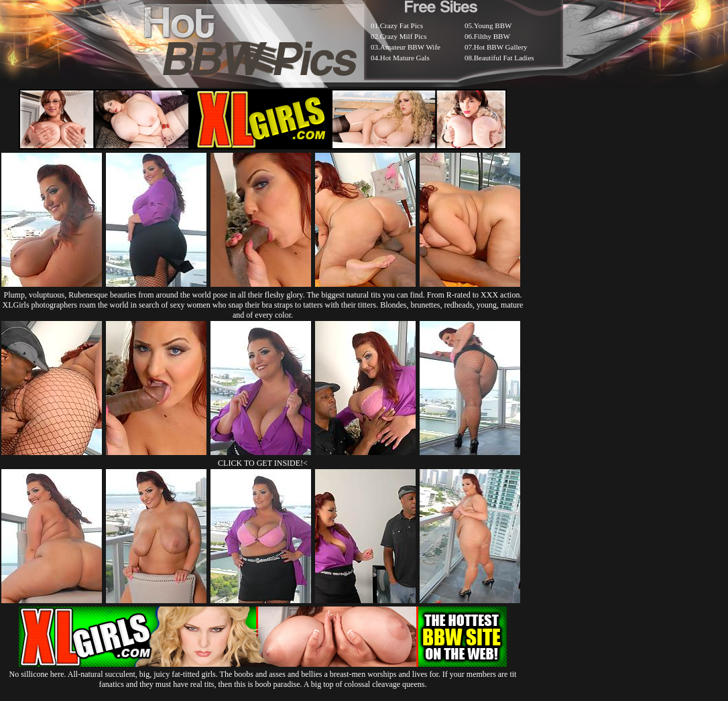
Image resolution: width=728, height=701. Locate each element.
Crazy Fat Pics (402, 25)
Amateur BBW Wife (410, 47)
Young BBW (493, 25)
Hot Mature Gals (405, 58)
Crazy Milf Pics (404, 36)
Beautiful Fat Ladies (504, 58)
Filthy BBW (492, 36)
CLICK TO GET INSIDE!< (263, 463)
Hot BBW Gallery (501, 47)
